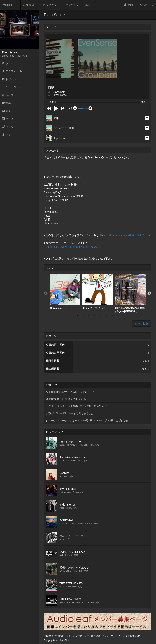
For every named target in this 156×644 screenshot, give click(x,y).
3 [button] (89, 315)
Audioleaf (10, 5)
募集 (89, 5)
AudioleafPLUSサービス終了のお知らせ (70, 392)
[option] (65, 292)
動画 (6, 103)
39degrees (65, 292)
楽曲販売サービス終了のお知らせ (66, 399)
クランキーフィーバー (98, 292)
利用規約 (60, 636)
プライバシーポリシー (78, 636)
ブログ (8, 119)
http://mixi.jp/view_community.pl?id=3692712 (73, 247)
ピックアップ (51, 5)
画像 (6, 111)
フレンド (9, 127)
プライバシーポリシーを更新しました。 (70, 413)
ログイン (147, 5)
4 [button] (95, 315)
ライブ (8, 95)
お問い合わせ (133, 636)
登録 (130, 5)
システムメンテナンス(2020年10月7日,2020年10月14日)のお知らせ (87, 421)
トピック (9, 79)
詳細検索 (30, 5)
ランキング (72, 5)
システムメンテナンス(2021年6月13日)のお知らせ (76, 406)
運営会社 (96, 636)
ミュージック (12, 87)
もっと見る (141, 323)
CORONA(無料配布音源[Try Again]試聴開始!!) (130, 293)
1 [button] (77, 315)
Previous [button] (46, 293)
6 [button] (106, 315)
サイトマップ (118, 636)
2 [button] (83, 315)
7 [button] (112, 315)
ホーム (8, 63)
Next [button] (149, 293)
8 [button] (118, 315)
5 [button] (101, 315)
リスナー (9, 135)
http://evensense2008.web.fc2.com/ (129, 235)
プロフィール (12, 71)
